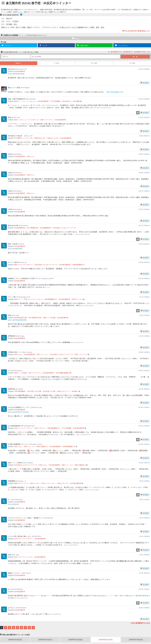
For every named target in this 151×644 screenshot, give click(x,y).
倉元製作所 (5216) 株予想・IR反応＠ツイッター (39, 3)
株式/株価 (140, 623)
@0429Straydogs (19, 74)
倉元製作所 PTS (116, 52)
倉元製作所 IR (128, 52)
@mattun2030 (17, 249)
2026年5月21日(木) (106, 640)
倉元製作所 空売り (140, 52)
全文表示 (145, 83)
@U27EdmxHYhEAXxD (21, 412)
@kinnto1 (16, 504)
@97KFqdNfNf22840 (20, 320)
